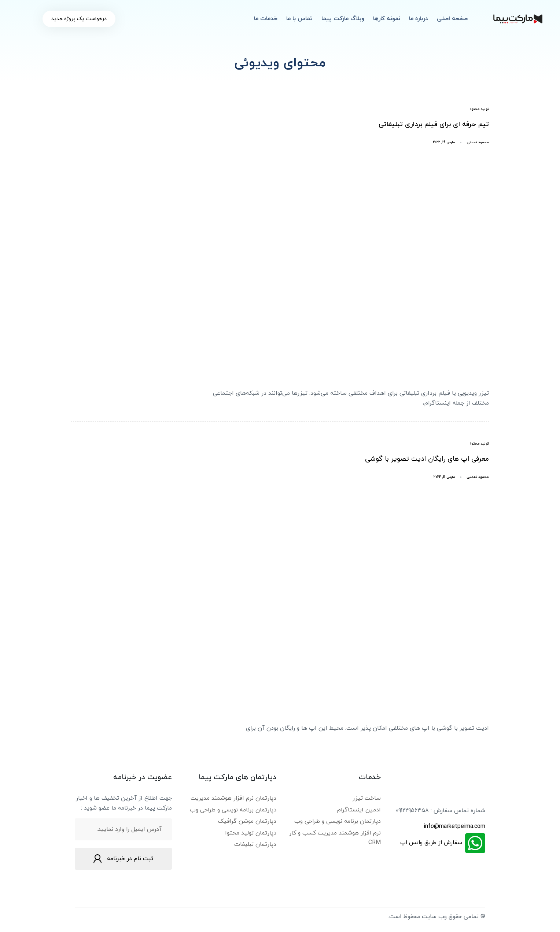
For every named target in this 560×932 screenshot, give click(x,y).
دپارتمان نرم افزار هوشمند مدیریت (233, 798)
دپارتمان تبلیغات (255, 844)
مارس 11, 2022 (444, 477)
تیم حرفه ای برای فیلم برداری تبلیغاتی (434, 124)
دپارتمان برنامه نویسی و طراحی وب (338, 821)
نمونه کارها (387, 19)
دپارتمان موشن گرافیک (247, 821)
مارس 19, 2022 (444, 142)
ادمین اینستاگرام (359, 810)
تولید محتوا (480, 109)
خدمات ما (266, 19)
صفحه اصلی (452, 19)
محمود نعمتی (478, 142)
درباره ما (419, 19)
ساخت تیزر (367, 798)
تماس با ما (299, 19)
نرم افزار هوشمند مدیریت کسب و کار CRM (335, 838)
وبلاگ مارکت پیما (343, 19)
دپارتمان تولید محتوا (251, 833)
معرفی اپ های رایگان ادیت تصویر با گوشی (427, 459)
